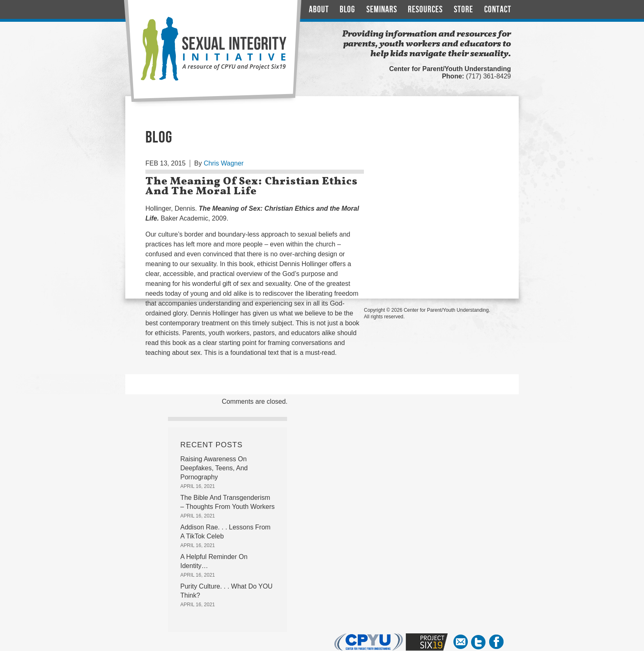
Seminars (382, 10)
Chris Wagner (224, 163)
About (319, 10)
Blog (347, 10)
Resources (425, 10)
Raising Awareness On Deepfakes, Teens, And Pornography (214, 468)
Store (463, 10)
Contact (498, 10)
